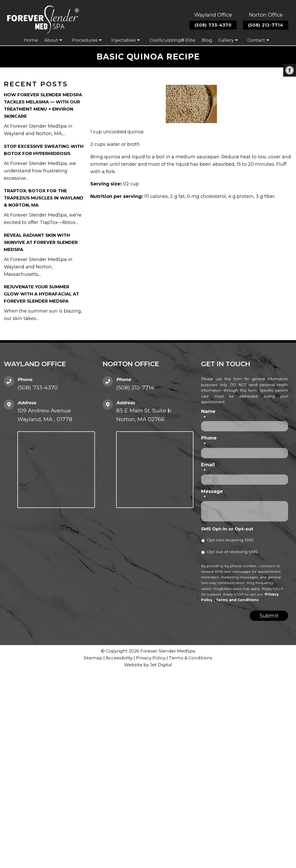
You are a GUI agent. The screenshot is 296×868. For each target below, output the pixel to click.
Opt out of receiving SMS (232, 552)
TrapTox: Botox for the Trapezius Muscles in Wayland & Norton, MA (44, 198)
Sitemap (93, 658)
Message (212, 494)
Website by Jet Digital (148, 665)
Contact (256, 40)
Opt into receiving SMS (230, 540)
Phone (209, 441)
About (51, 40)
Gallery (226, 40)
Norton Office (266, 15)
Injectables (124, 40)
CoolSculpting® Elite (172, 40)
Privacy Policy (151, 658)
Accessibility (119, 658)
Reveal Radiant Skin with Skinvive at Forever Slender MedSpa (41, 242)
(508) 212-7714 (266, 25)
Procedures (85, 40)
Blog (207, 40)
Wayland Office (213, 15)
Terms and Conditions (237, 600)
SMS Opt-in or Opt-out (227, 529)
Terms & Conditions (191, 658)
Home (31, 40)
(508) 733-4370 (213, 25)
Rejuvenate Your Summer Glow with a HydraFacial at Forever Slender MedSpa (41, 294)
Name (208, 414)
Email (208, 468)
